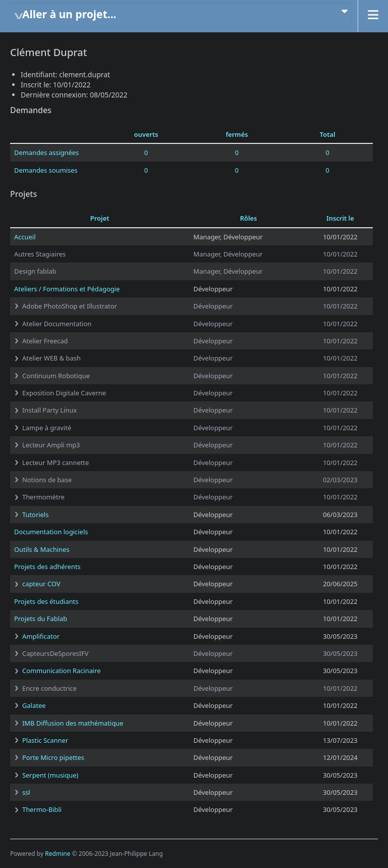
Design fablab (35, 271)
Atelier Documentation (57, 324)
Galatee (34, 705)
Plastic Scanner (45, 740)
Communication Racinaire (61, 671)
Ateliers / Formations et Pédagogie (67, 289)
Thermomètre (43, 497)
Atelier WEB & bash (52, 358)
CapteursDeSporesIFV (55, 653)
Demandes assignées (46, 152)
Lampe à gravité (47, 428)
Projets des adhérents (47, 567)
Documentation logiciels (51, 532)
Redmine (58, 854)
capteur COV (41, 584)
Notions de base (47, 480)
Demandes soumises (46, 170)
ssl (26, 792)
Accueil (25, 237)
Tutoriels (35, 515)
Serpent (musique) (50, 775)
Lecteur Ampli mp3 (51, 445)
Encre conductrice (50, 688)
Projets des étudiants (46, 601)
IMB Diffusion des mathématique (73, 723)
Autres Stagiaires (40, 254)
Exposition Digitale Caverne (64, 393)
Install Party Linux (50, 410)
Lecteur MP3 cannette (56, 463)
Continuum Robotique (56, 376)
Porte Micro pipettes (53, 757)
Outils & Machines (42, 549)
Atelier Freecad (45, 341)
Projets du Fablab (41, 619)
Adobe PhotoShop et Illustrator (70, 306)
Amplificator (41, 636)
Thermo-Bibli (42, 809)
